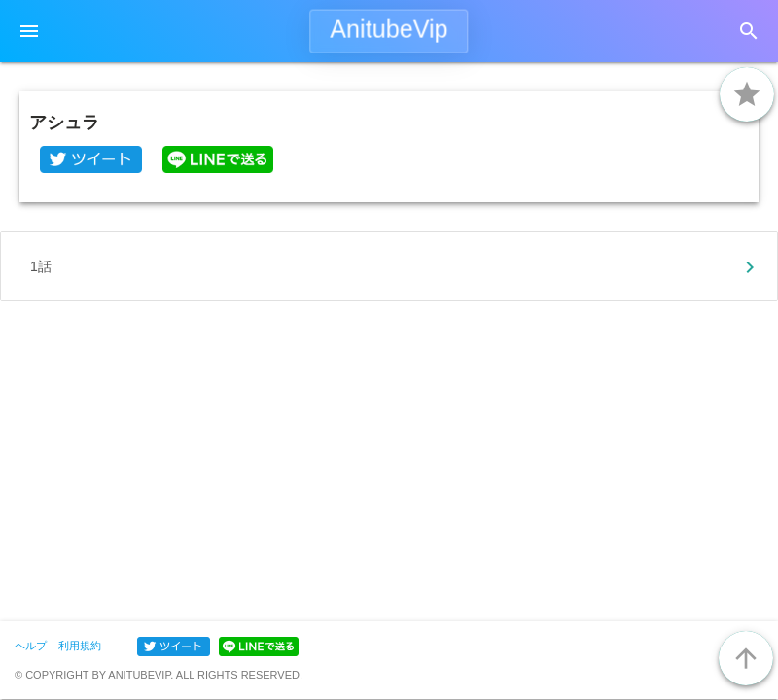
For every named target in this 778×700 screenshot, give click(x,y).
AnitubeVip (389, 29)
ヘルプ (31, 646)
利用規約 (80, 646)
